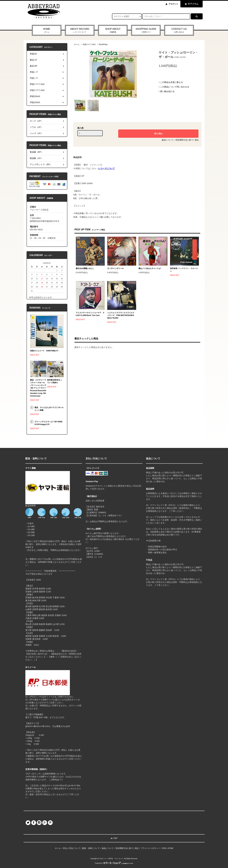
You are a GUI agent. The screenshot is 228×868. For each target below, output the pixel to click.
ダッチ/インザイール (115, 268)
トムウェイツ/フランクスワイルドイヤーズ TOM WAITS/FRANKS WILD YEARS (121, 315)
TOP (114, 838)
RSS (164, 848)
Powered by (114, 863)
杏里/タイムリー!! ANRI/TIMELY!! (44, 351)
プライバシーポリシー (150, 848)
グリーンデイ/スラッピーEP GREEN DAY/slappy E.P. (49, 423)
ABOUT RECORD (80, 31)
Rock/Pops (103, 44)
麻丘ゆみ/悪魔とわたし (85, 268)
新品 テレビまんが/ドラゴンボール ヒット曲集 (49, 409)
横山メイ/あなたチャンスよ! (150, 268)
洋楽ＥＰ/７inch (89, 44)
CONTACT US (179, 31)
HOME (47, 31)
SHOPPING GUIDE (146, 31)
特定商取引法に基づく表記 (187, 140)
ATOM (170, 848)
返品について (167, 140)
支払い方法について (72, 848)
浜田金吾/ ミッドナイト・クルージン (184, 270)
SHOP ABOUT (113, 31)
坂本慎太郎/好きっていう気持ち (55, 381)
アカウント (173, 4)
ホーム (77, 44)
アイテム (191, 4)
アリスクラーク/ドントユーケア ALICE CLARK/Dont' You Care (90, 314)
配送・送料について (91, 848)
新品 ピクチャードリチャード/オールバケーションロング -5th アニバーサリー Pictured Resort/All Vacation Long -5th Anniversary (38, 388)
